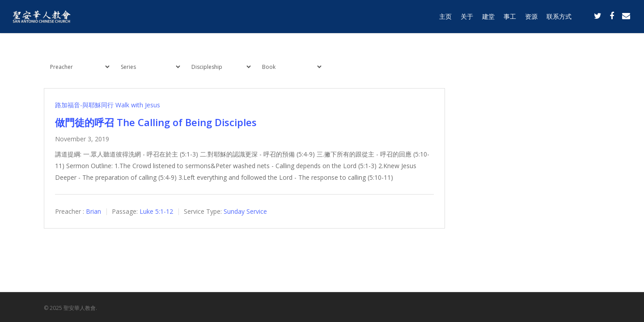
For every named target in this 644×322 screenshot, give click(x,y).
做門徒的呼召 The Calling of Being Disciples (156, 122)
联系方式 (559, 19)
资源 (531, 19)
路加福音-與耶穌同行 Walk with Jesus (108, 105)
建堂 (488, 19)
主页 (445, 19)
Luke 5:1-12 (156, 211)
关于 (467, 19)
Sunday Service (245, 211)
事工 (510, 19)
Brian (93, 211)
